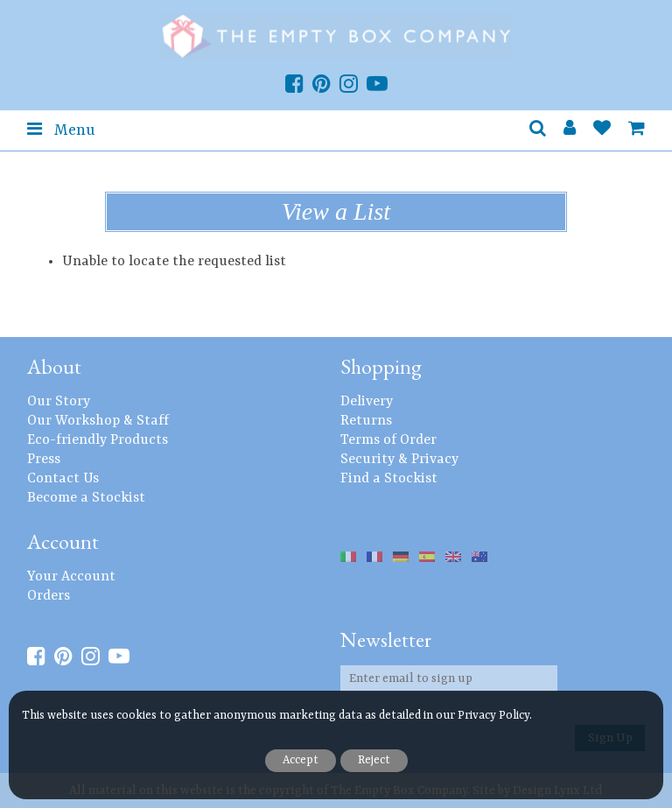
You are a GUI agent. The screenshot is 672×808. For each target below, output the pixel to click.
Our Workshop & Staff (98, 421)
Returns (366, 421)
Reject (374, 760)
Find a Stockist (389, 479)
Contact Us (63, 479)
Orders (49, 596)
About (54, 366)
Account (63, 541)
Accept (301, 760)
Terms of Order (388, 440)
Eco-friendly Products (98, 440)
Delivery (367, 402)
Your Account (71, 577)
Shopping (381, 366)
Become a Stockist (86, 498)
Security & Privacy (399, 460)
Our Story (59, 402)
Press (44, 460)
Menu (61, 130)
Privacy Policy (493, 716)
